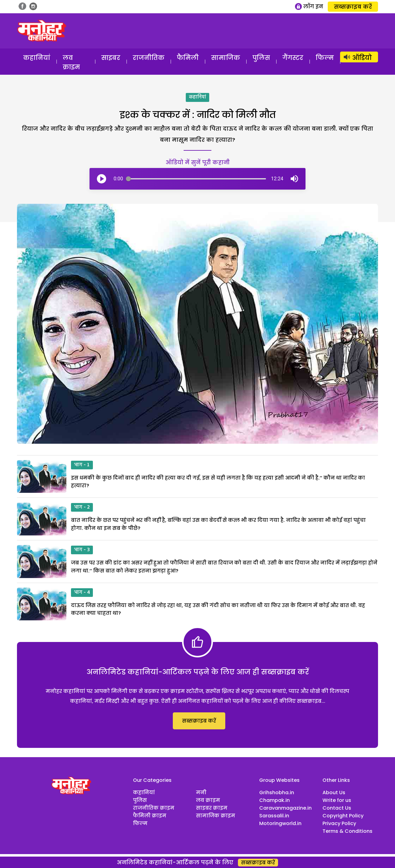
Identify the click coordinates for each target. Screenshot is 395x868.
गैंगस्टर (293, 58)
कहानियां (37, 58)
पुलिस (261, 58)
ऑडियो (362, 58)
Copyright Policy (343, 816)
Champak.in (274, 800)
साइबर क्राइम (212, 808)
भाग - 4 (82, 593)
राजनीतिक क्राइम (154, 808)
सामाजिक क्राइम (216, 816)
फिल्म (325, 58)
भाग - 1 (82, 465)
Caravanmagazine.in (285, 808)
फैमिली (188, 58)
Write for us (337, 800)
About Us (334, 793)
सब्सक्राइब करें (353, 7)
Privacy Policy (339, 823)
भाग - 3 (82, 550)
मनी (201, 793)
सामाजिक (226, 58)
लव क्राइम (71, 62)
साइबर (111, 58)
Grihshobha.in (277, 793)
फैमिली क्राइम (150, 816)
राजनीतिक (149, 58)
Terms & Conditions (347, 831)
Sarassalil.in (274, 816)
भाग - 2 (82, 507)
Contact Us (337, 808)
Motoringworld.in (280, 823)
